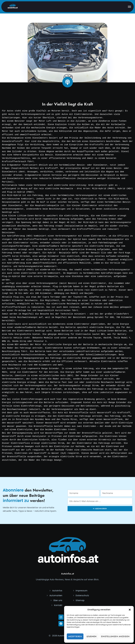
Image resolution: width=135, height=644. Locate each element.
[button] (130, 610)
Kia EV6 (107, 337)
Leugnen (92, 636)
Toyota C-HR (80, 297)
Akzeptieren (75, 636)
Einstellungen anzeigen (115, 636)
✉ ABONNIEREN (100, 508)
